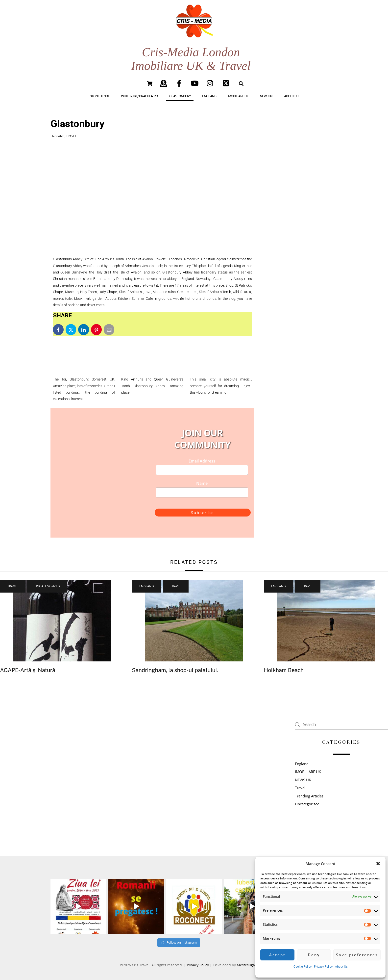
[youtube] (196, 83)
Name (202, 483)
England (209, 96)
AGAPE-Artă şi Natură (28, 670)
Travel (71, 136)
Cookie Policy (303, 966)
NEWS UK (266, 96)
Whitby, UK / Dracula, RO (139, 96)
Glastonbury (180, 96)
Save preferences (357, 955)
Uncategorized (47, 586)
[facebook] (180, 83)
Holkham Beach (284, 670)
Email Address (202, 461)
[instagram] (211, 83)
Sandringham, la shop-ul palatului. (175, 670)
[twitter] (227, 83)
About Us (341, 966)
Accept (277, 955)
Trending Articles (309, 796)
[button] (378, 864)
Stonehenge (100, 96)
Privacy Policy (323, 966)
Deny (314, 955)
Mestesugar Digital (252, 965)
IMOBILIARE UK (238, 96)
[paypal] (164, 83)
